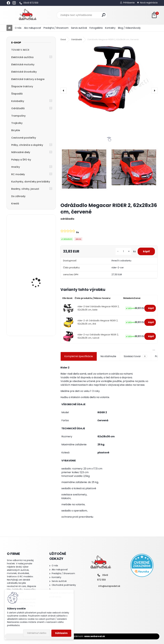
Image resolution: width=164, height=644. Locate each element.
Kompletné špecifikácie (79, 356)
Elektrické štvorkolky (24, 72)
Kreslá (15, 204)
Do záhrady (18, 196)
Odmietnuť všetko (37, 633)
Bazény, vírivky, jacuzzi (25, 189)
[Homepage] (9, 28)
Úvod (63, 39)
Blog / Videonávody (129, 28)
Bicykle (16, 130)
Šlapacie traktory (22, 86)
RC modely (18, 174)
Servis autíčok (79, 28)
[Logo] (28, 15)
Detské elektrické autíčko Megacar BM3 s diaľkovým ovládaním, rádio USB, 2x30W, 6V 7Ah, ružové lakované (40, 265)
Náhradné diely (21, 152)
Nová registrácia (149, 3)
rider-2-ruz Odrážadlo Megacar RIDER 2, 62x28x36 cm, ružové (98, 336)
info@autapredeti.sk (109, 586)
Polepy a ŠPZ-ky (21, 160)
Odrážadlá (18, 108)
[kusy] (122, 251)
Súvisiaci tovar (136, 356)
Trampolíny (18, 116)
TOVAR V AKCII (20, 50)
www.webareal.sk (95, 636)
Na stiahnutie (108, 356)
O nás (18, 28)
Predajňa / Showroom (56, 28)
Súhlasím (61, 633)
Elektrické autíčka (22, 57)
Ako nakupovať (32, 28)
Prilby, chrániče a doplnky (27, 145)
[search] (104, 15)
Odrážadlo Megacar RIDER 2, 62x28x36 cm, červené (39, 232)
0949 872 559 (31, 3)
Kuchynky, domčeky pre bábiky (31, 182)
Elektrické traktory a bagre (28, 79)
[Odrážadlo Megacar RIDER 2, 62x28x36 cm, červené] (109, 79)
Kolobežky (18, 101)
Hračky (16, 167)
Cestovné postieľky (24, 138)
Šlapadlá (17, 94)
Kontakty (110, 28)
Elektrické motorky (23, 64)
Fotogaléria (96, 28)
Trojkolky (17, 123)
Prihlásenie (129, 3)
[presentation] (64, 91)
